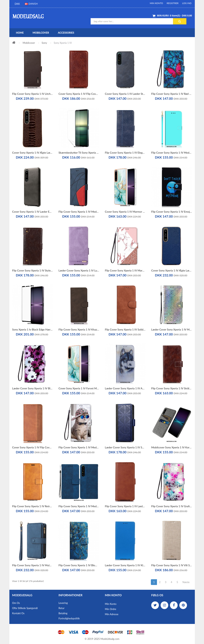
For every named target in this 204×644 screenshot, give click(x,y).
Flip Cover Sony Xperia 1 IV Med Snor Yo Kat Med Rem (79, 447)
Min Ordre (111, 609)
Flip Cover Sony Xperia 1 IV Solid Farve (125, 329)
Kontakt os (18, 613)
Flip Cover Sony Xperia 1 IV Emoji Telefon (172, 212)
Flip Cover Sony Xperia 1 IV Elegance (125, 153)
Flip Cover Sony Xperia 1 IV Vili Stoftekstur (172, 565)
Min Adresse (112, 614)
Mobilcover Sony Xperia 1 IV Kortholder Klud (172, 447)
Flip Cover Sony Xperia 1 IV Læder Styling (125, 506)
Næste (186, 582)
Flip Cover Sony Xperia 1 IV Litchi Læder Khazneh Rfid (33, 94)
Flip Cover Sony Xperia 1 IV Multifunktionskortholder (33, 565)
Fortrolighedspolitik (69, 618)
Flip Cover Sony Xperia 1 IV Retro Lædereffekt (33, 506)
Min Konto (156, 3)
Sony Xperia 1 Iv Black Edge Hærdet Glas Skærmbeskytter (33, 329)
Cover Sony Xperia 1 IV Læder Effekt (33, 212)
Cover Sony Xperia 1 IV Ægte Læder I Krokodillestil (33, 153)
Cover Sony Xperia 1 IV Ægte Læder (172, 270)
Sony (44, 43)
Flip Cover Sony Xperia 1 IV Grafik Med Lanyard (172, 506)
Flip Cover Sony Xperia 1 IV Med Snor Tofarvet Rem (79, 212)
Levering (63, 603)
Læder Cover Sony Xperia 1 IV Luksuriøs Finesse (79, 270)
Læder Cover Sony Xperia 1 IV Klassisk (125, 565)
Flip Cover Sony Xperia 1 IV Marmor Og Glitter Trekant (125, 270)
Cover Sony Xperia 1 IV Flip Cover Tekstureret (79, 94)
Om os (16, 603)
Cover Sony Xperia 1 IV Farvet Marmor (79, 388)
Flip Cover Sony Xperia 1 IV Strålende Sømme (172, 388)
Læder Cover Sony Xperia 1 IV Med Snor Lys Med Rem (172, 329)
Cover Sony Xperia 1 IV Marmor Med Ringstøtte (125, 212)
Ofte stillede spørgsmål (25, 608)
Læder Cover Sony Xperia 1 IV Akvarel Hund (125, 388)
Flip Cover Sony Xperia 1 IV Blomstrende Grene (79, 565)
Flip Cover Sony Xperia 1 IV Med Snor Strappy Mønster (79, 506)
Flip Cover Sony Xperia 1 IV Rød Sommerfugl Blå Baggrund (172, 94)
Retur (61, 608)
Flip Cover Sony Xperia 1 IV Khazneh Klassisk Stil (79, 329)
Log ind (187, 3)
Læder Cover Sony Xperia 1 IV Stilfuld (125, 447)
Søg (180, 21)
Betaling (63, 613)
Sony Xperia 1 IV (63, 43)
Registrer (173, 3)
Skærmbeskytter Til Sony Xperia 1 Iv (79, 153)
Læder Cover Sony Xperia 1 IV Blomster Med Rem (33, 388)
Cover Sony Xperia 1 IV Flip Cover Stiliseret (33, 447)
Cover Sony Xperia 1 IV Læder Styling (125, 94)
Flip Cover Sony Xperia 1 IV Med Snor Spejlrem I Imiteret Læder (172, 153)
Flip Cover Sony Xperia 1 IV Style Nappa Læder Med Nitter (33, 270)
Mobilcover (29, 43)
